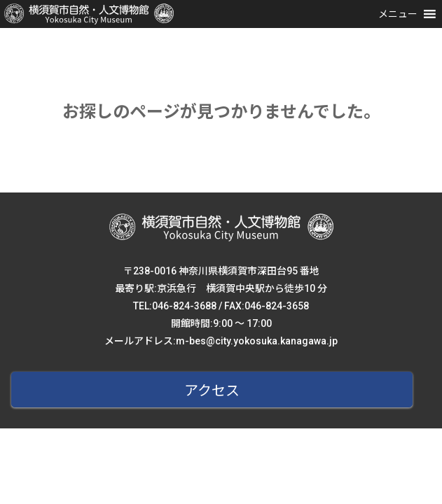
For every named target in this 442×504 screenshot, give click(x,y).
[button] (398, 14)
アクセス (212, 391)
